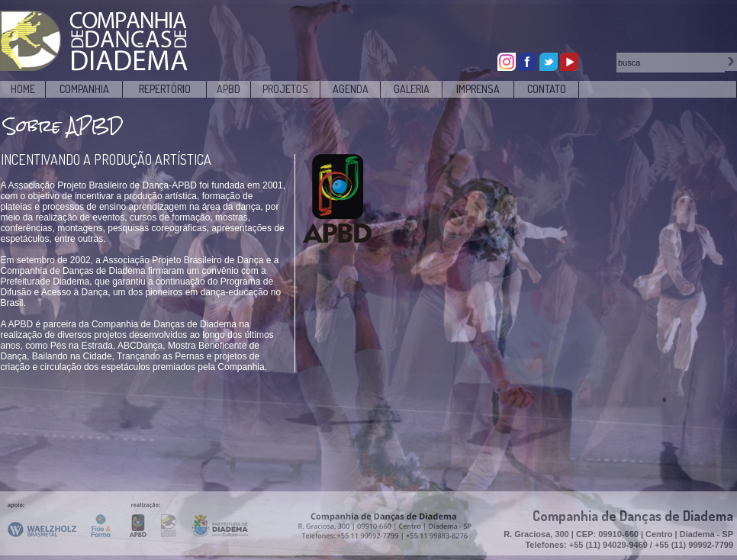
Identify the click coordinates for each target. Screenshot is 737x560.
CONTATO (547, 89)
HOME (23, 89)
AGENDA (351, 89)
